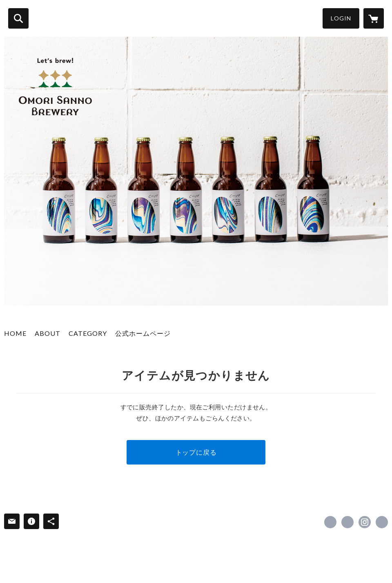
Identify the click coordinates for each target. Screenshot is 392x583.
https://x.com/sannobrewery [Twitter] (347, 522)
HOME (15, 333)
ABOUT (48, 333)
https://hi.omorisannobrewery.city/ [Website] (382, 522)
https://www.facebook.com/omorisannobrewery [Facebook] (330, 522)
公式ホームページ (143, 333)
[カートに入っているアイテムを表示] (374, 18)
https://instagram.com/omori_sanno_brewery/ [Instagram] (365, 522)
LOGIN (341, 18)
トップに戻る (196, 452)
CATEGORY (88, 333)
